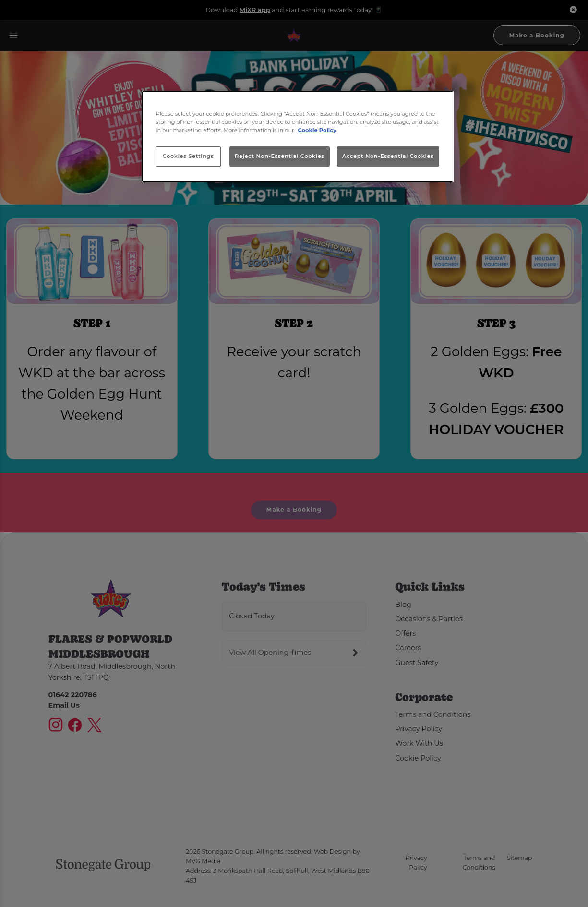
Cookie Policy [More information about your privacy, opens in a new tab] (317, 130)
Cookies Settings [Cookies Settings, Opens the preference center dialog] (188, 156)
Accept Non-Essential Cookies (388, 156)
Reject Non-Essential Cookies (280, 156)
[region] (298, 137)
